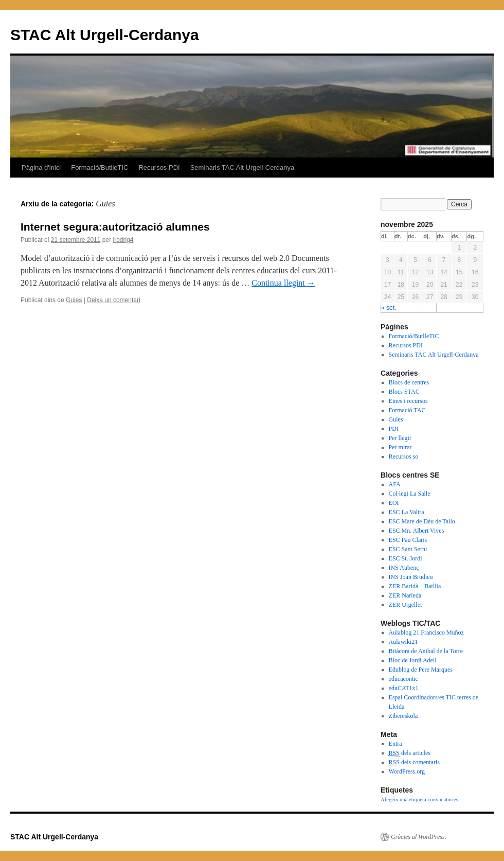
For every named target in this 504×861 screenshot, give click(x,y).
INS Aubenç (404, 568)
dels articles (410, 753)
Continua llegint (283, 283)
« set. (389, 308)
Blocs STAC (404, 392)
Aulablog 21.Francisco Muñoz (426, 632)
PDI (394, 429)
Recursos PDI (159, 168)
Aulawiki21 (403, 642)
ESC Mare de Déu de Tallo (422, 521)
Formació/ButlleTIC (100, 168)
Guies (74, 300)
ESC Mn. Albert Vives (417, 531)
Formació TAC (407, 410)
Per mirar (400, 447)
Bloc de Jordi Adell (413, 660)
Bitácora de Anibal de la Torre (426, 651)
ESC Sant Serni (408, 549)
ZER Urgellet (406, 605)
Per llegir (400, 438)
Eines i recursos (408, 401)
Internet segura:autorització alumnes (115, 227)
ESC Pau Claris (408, 540)
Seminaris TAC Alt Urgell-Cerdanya (242, 168)
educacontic (403, 679)
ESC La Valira (407, 512)
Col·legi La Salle (410, 494)
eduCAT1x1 (404, 688)
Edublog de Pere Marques (421, 670)
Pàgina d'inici (41, 168)
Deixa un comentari (113, 300)
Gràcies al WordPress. (419, 837)
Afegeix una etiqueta (403, 799)
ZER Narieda (405, 595)
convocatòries (443, 799)
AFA (395, 484)
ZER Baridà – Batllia (415, 586)
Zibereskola (403, 716)
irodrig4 (123, 240)
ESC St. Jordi (406, 558)
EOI (394, 503)
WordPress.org (407, 771)
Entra (395, 744)
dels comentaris (414, 762)
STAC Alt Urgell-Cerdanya (105, 35)
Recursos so (404, 456)
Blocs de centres (409, 382)
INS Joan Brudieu (411, 577)
